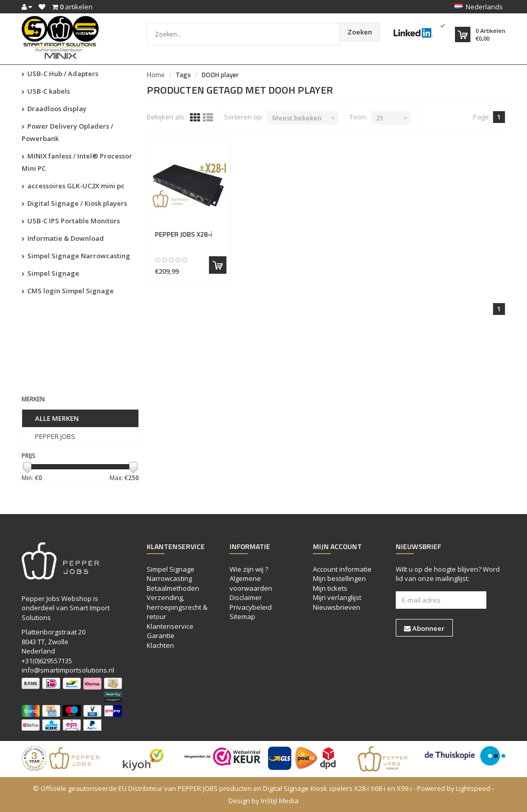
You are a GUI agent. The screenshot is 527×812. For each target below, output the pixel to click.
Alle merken (57, 418)
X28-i (183, 234)
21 (380, 118)
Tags (183, 75)
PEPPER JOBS (55, 436)
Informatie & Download (63, 238)
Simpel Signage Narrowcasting (76, 256)
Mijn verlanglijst (337, 597)
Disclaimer (246, 597)
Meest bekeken (297, 118)
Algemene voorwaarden (251, 583)
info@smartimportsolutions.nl (68, 670)
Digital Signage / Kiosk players (74, 203)
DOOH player (220, 75)
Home (156, 75)
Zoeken (360, 32)
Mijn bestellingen (339, 578)
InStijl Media (280, 801)
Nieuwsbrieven (337, 607)
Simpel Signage (50, 273)
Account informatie (342, 569)
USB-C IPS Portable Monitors (71, 221)
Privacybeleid (251, 607)
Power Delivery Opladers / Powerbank (67, 132)
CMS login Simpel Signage (68, 291)
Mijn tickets (330, 588)
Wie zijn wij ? (249, 569)
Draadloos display (54, 109)
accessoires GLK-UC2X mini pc (73, 186)
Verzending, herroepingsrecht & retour (177, 607)
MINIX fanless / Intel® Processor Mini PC (77, 162)
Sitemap (242, 616)
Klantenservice (170, 626)
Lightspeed (473, 788)
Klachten (160, 645)
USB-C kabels (46, 91)
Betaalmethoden (173, 588)
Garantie (161, 636)
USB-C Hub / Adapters (60, 74)
